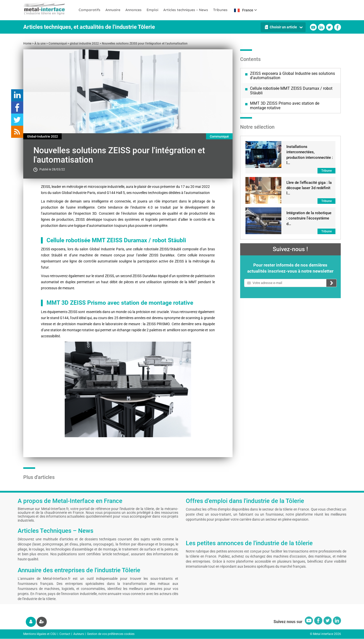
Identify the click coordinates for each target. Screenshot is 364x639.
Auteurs (79, 634)
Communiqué (58, 43)
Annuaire (113, 10)
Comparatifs (89, 10)
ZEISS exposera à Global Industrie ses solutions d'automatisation (292, 76)
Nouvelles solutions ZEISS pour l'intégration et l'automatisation (145, 43)
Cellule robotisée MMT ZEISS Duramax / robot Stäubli (291, 91)
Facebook (338, 27)
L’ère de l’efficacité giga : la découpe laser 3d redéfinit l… (309, 188)
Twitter (329, 27)
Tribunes (220, 10)
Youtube (313, 27)
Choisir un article (283, 27)
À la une (40, 43)
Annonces (133, 10)
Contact (65, 634)
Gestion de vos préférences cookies (111, 634)
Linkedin (321, 27)
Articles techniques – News (186, 10)
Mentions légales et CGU (40, 634)
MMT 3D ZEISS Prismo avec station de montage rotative (285, 106)
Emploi (152, 10)
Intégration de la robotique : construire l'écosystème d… (309, 218)
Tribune (326, 171)
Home (27, 43)
